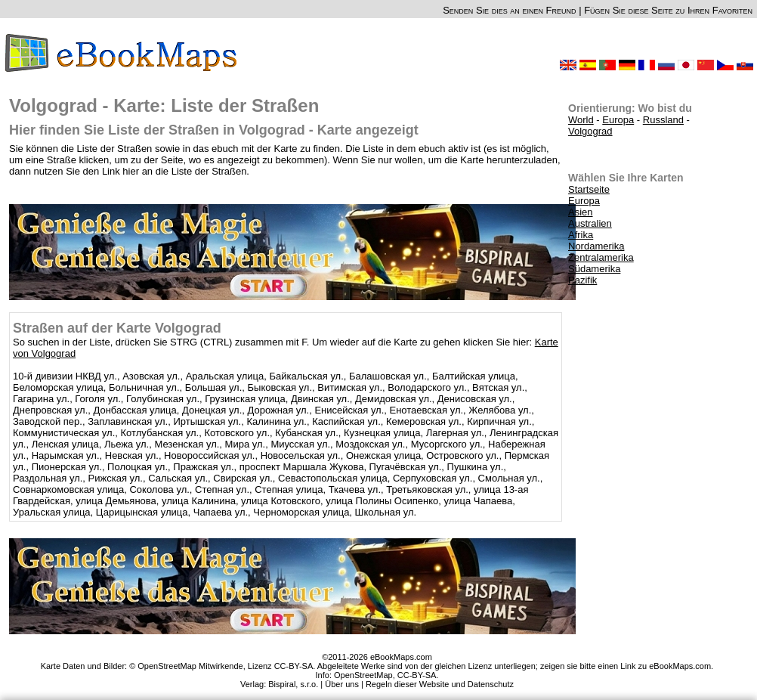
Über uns (342, 684)
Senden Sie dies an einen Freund (509, 10)
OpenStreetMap (363, 675)
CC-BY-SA (417, 675)
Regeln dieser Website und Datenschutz (440, 684)
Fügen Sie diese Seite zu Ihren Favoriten (668, 10)
